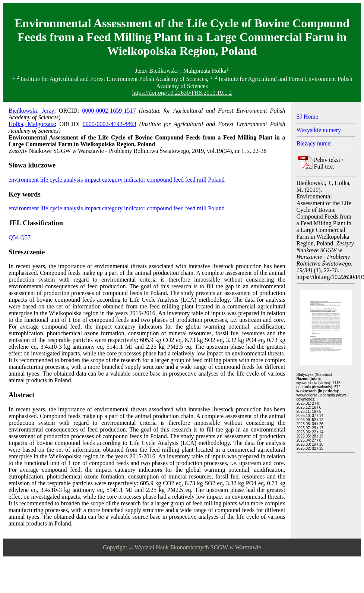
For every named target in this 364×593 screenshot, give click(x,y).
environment (24, 180)
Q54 (14, 237)
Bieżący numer (314, 143)
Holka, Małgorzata (32, 124)
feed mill (196, 180)
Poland (216, 180)
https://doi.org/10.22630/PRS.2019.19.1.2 (182, 93)
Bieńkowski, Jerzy (31, 111)
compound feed (165, 180)
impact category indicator (115, 180)
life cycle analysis (62, 180)
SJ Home (307, 117)
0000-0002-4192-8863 (110, 124)
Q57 (26, 237)
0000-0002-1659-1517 (109, 111)
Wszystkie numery (319, 130)
